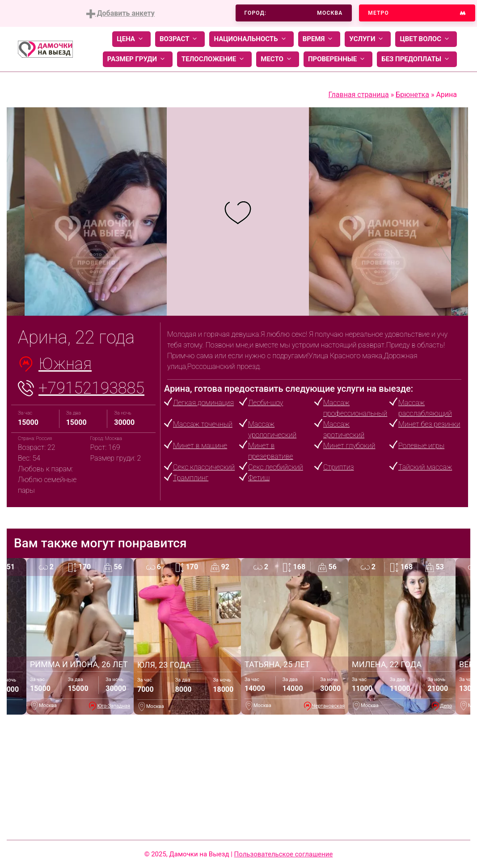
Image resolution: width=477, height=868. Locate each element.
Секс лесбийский (276, 467)
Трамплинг (191, 478)
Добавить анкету (120, 14)
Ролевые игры (421, 446)
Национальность (251, 39)
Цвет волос (426, 39)
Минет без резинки (429, 424)
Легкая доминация (203, 403)
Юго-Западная (114, 706)
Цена (131, 39)
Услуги (368, 39)
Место (278, 59)
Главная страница (359, 95)
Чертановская (328, 706)
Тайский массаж (425, 467)
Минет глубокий (349, 446)
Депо (446, 706)
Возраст (180, 39)
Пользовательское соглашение (284, 854)
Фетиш (259, 478)
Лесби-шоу (266, 403)
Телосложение (214, 59)
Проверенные (338, 59)
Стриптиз (339, 467)
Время (319, 39)
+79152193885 (91, 388)
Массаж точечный (203, 424)
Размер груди (138, 59)
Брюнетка (412, 95)
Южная (65, 364)
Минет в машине (200, 446)
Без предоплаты (417, 59)
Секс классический (204, 467)
